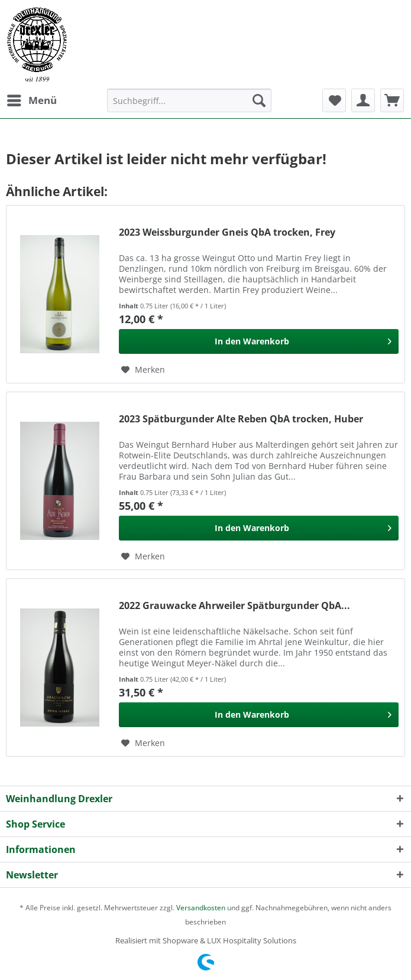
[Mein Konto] (363, 100)
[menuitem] (31, 100)
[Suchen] (259, 100)
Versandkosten (201, 908)
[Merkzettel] (334, 100)
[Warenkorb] (392, 100)
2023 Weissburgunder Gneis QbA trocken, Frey (227, 232)
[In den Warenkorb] (259, 341)
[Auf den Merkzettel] (143, 370)
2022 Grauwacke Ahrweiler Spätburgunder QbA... (234, 606)
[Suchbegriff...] (189, 100)
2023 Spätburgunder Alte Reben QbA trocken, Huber (241, 419)
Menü (32, 99)
